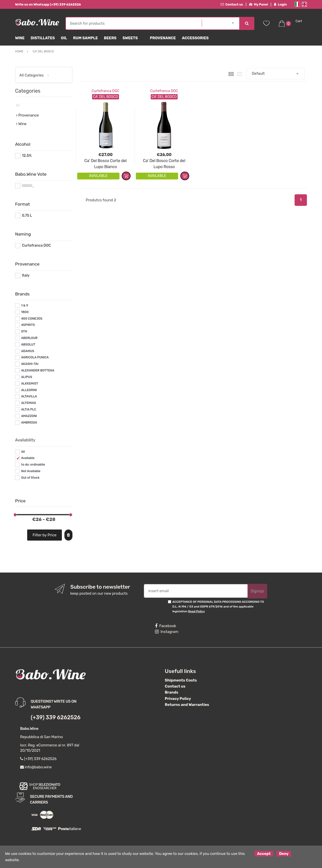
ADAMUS (28, 351)
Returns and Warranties (187, 705)
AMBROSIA (29, 423)
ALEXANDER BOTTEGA (38, 370)
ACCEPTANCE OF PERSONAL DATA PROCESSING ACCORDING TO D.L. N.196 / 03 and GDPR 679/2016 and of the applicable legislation (218, 607)
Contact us (232, 4)
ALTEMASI (29, 403)
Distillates (43, 38)
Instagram (167, 632)
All (23, 452)
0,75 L (27, 216)
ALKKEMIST (30, 384)
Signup (257, 591)
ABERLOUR (29, 338)
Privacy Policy (178, 699)
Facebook (166, 626)
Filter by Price (45, 535)
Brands (171, 692)
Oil (64, 38)
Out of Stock (30, 478)
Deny (284, 854)
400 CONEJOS (32, 319)
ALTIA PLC (29, 409)
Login (280, 4)
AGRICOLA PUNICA (35, 357)
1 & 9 (25, 306)
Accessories (195, 38)
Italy (26, 275)
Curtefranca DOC (105, 91)
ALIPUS (27, 377)
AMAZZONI (29, 416)
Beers (110, 38)
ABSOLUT (28, 345)
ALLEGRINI (29, 390)
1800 (25, 312)
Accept (264, 854)
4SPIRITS (28, 325)
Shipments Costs (181, 680)
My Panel (259, 4)
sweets (130, 38)
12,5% (27, 156)
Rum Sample (85, 38)
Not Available (31, 471)
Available (28, 458)
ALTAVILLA (29, 396)
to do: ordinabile (33, 465)
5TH (24, 331)
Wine (20, 38)
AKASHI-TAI (30, 364)
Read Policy (197, 611)
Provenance (163, 38)
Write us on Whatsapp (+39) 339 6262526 (48, 4)
